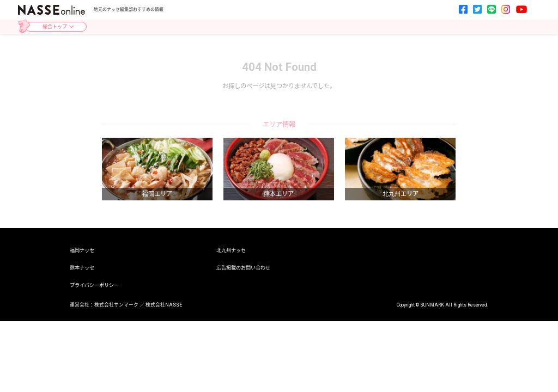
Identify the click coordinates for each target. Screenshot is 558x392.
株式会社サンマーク (116, 305)
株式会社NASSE (164, 305)
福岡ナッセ (82, 250)
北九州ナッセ (231, 250)
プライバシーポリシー (94, 285)
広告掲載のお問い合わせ (243, 268)
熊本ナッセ (82, 268)
